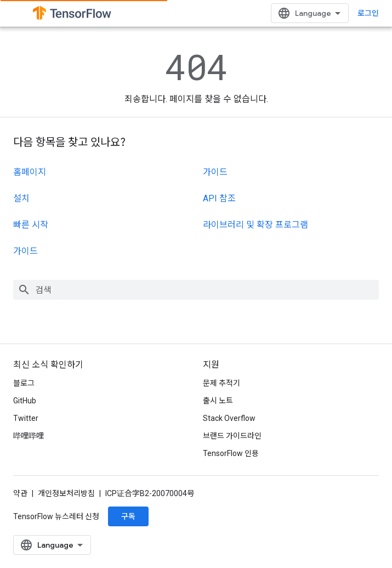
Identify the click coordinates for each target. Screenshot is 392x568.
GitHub (25, 401)
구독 (128, 516)
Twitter (26, 418)
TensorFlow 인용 (231, 453)
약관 (20, 493)
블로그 (24, 383)
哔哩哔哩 (29, 436)
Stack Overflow (229, 418)
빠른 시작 (31, 225)
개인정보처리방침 (66, 493)
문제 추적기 (221, 383)
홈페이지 (30, 172)
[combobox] (196, 290)
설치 (21, 198)
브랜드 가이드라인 (232, 436)
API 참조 (219, 198)
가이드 (25, 251)
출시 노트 (218, 401)
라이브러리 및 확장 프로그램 (255, 225)
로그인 (368, 13)
